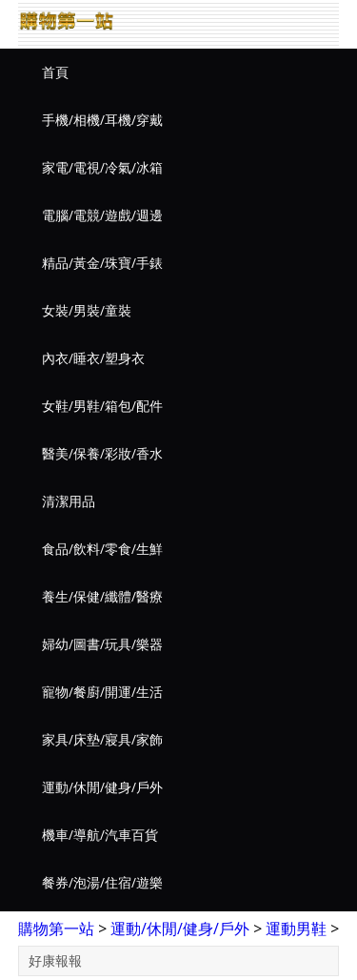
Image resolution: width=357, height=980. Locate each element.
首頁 (55, 72)
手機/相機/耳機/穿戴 (102, 120)
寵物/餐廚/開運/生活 (102, 692)
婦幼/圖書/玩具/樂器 (102, 644)
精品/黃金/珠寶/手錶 (102, 263)
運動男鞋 (296, 929)
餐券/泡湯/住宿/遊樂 (102, 882)
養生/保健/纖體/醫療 (102, 596)
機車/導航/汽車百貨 (100, 835)
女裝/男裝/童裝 (87, 310)
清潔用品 (69, 501)
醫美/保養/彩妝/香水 (102, 453)
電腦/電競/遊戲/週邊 (102, 215)
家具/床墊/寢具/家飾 (102, 739)
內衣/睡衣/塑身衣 (93, 358)
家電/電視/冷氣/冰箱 (102, 167)
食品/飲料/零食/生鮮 (102, 549)
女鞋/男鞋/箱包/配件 (102, 406)
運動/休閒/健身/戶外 (102, 787)
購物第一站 (56, 929)
